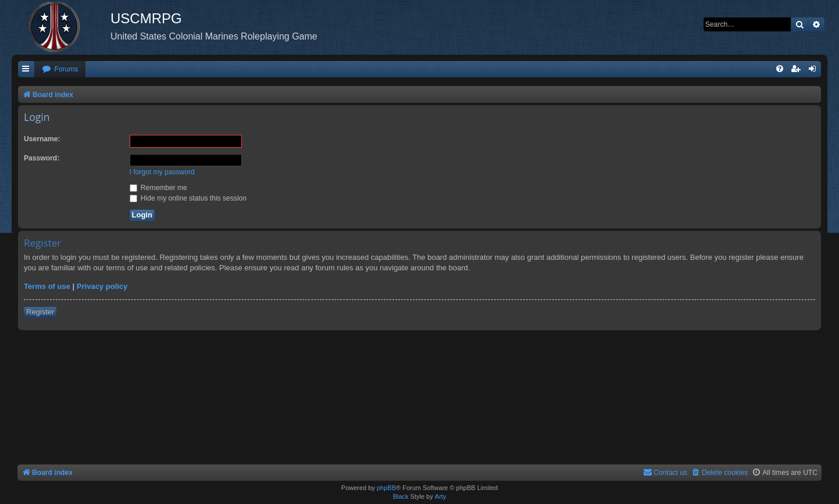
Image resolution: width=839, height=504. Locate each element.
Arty (441, 496)
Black (401, 496)
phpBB (386, 488)
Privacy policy (102, 286)
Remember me (158, 188)
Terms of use (47, 286)
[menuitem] (60, 69)
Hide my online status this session (188, 198)
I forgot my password (162, 172)
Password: (42, 158)
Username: (42, 139)
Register (40, 312)
